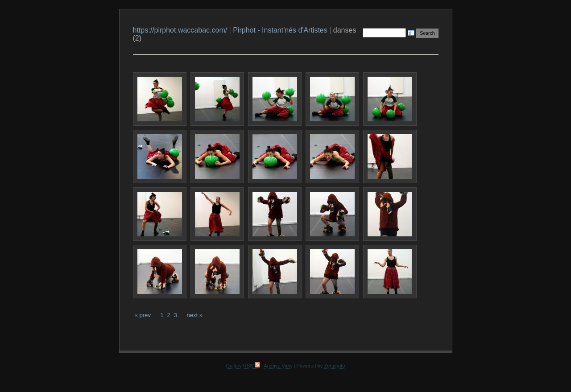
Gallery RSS (243, 366)
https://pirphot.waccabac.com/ (180, 30)
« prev (143, 315)
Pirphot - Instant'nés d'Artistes (280, 30)
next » (194, 315)
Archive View (278, 366)
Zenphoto (335, 366)
